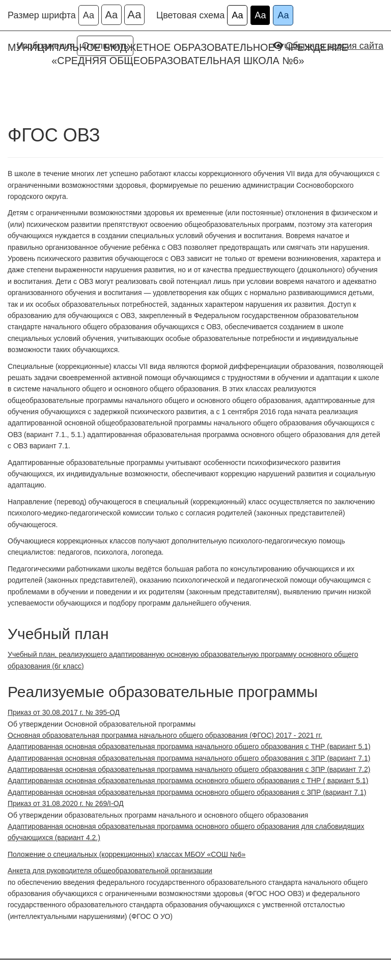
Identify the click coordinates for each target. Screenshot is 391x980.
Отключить (105, 46)
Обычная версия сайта (334, 46)
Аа (89, 15)
